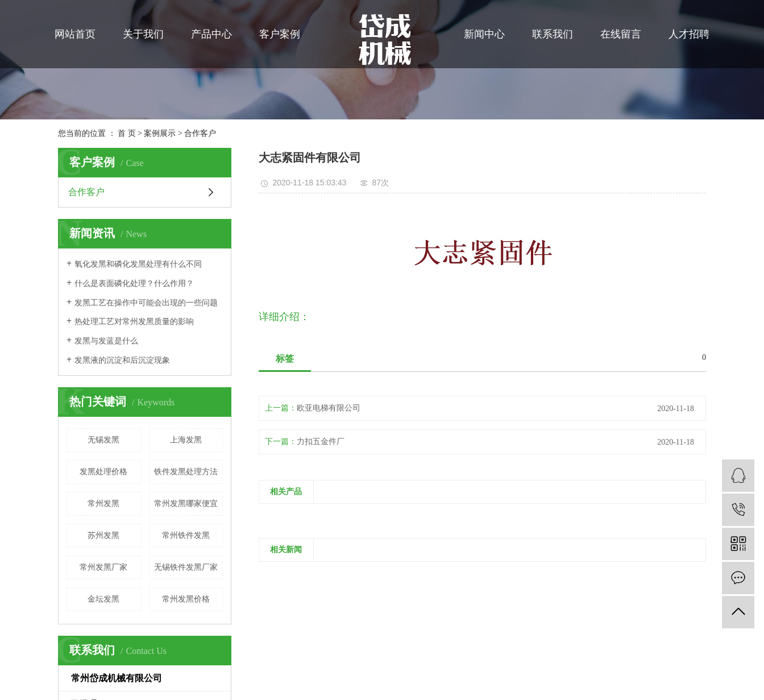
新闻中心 (484, 34)
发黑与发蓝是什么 (106, 341)
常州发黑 (103, 504)
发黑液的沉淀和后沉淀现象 (122, 360)
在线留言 (621, 34)
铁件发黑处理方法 (186, 472)
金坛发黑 (103, 599)
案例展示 (160, 133)
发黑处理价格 (103, 472)
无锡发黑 (103, 440)
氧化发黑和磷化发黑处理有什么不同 (138, 264)
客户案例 (280, 34)
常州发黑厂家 (103, 567)
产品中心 (211, 34)
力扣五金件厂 (321, 442)
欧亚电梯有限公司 (329, 408)
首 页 (127, 133)
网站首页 (75, 34)
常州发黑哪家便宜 (186, 504)
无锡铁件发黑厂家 (186, 567)
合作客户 (200, 133)
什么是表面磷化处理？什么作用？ (134, 283)
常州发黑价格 (186, 599)
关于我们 (143, 34)
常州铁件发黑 (186, 535)
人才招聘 (689, 34)
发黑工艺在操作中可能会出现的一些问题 (146, 303)
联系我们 (553, 34)
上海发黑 (186, 440)
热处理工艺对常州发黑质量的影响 (134, 322)
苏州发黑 (103, 535)
